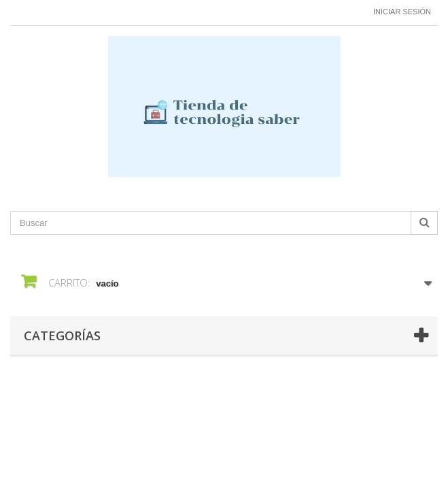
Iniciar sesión (402, 12)
